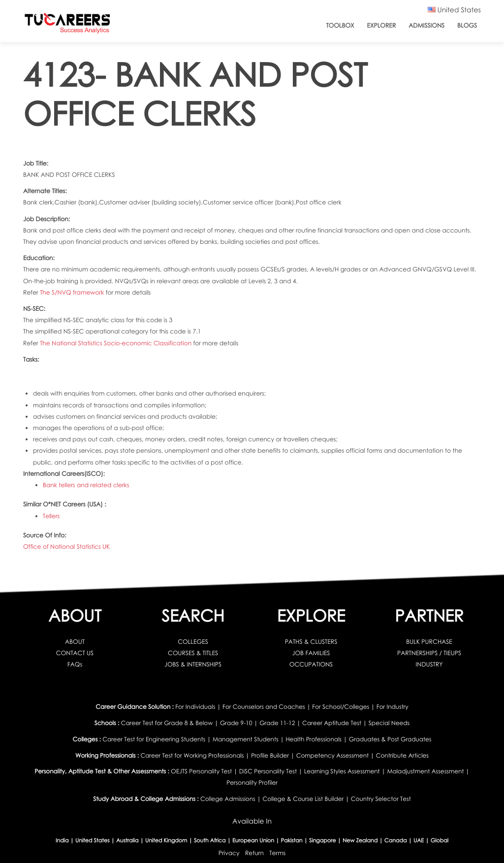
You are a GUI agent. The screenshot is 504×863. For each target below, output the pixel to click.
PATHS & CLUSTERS (311, 642)
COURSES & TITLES (193, 653)
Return (254, 853)
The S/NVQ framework (73, 292)
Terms (277, 853)
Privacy (229, 853)
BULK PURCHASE (429, 642)
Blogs (467, 25)
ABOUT (75, 642)
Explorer (382, 25)
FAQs (75, 664)
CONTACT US (75, 653)
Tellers (51, 516)
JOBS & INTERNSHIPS (193, 664)
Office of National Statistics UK (66, 547)
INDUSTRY (429, 664)
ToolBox (340, 25)
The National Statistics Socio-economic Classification (116, 343)
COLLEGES (193, 642)
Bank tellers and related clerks (86, 485)
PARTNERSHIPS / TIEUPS (429, 653)
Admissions (426, 25)
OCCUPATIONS (311, 664)
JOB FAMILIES (311, 653)
